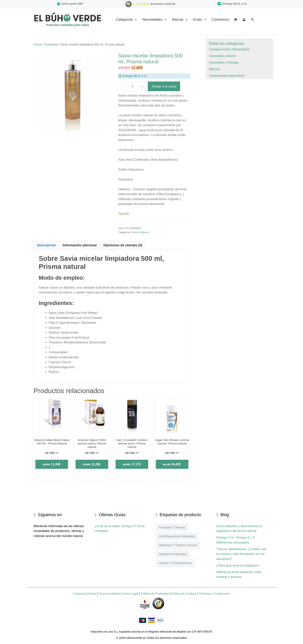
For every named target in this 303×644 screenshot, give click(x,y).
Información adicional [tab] (80, 245)
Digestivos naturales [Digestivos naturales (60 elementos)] (173, 554)
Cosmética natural (222, 56)
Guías (200, 20)
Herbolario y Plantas (224, 62)
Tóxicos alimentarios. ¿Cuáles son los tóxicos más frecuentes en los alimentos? (241, 554)
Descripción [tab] (46, 245)
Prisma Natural (140, 232)
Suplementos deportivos (227, 76)
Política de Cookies (184, 593)
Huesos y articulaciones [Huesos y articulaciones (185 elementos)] (175, 563)
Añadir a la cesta (164, 86)
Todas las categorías (226, 43)
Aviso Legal (131, 593)
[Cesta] (236, 20)
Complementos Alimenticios (229, 49)
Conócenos (220, 20)
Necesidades (155, 20)
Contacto (79, 593)
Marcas (180, 20)
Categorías (127, 20)
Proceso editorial (110, 593)
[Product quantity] (133, 86)
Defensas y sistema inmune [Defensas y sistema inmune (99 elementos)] (178, 545)
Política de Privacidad (155, 593)
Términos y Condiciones (214, 593)
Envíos (92, 593)
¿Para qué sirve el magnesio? (238, 565)
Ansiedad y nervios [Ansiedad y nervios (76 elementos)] (172, 527)
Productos (51, 45)
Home (38, 45)
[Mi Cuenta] (244, 20)
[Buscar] (252, 20)
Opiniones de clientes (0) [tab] (123, 245)
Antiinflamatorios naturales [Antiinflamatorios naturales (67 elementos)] (177, 536)
